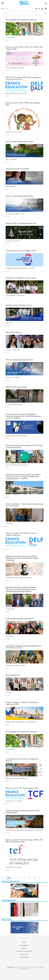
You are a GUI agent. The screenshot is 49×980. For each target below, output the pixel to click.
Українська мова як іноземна (17, 169)
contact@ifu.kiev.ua (24, 969)
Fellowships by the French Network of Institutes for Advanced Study (24, 446)
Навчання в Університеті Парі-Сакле (21, 278)
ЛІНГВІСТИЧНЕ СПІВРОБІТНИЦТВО (24, 951)
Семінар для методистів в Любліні (20, 619)
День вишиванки (13, 675)
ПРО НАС (24, 942)
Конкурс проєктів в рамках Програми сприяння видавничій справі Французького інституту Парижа (24, 416)
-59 (29, 878)
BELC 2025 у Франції (14, 332)
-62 (14, 878)
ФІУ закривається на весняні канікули (21, 20)
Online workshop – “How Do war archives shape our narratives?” (24, 505)
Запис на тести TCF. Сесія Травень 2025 (22, 788)
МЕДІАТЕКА (24, 948)
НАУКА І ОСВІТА (24, 954)
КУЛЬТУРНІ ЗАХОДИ (24, 957)
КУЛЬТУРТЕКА (6, 919)
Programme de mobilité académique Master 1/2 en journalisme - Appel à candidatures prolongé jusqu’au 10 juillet (23, 477)
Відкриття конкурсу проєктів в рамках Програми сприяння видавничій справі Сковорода (22, 558)
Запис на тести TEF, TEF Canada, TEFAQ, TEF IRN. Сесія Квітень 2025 (24, 841)
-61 (19, 878)
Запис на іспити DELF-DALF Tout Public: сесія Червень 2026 (24, 48)
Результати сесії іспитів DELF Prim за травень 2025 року (21, 534)
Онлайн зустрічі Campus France (19, 305)
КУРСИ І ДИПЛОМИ (24, 945)
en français (5, 8)
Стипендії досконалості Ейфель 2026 (21, 251)
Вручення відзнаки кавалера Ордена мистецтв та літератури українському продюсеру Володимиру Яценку (21, 589)
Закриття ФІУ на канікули (16, 387)
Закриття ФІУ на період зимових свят (21, 223)
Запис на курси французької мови (19, 142)
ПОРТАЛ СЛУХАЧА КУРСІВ (10, 881)
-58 (34, 878)
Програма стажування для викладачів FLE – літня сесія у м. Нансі (24, 647)
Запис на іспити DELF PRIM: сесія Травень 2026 (23, 104)
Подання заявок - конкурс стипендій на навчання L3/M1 (22, 703)
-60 (24, 878)
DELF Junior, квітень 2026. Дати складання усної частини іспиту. (23, 78)
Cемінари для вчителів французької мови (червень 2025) (23, 812)
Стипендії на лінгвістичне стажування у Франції (22, 760)
